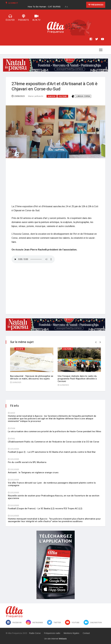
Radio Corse (35, 633)
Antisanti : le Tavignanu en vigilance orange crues (33, 473)
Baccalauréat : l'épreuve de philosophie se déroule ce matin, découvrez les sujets (32, 377)
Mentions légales (72, 633)
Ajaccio (52, 96)
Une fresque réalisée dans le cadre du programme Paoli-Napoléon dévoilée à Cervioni (77, 379)
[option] (46, 7)
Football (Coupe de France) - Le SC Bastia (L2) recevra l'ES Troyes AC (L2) (45, 509)
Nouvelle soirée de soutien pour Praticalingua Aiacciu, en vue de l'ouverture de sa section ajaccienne (54, 497)
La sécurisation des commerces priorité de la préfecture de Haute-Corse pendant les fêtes (54, 431)
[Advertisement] (55, 181)
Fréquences (96, 5)
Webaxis (63, 639)
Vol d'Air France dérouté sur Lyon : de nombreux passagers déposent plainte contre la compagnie (52, 484)
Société (20, 349)
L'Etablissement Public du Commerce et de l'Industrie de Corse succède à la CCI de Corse (54, 442)
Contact (86, 633)
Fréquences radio (52, 633)
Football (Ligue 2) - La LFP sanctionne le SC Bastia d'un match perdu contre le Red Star (52, 452)
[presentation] (96, 342)
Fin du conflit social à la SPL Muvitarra (27, 462)
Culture (63, 96)
